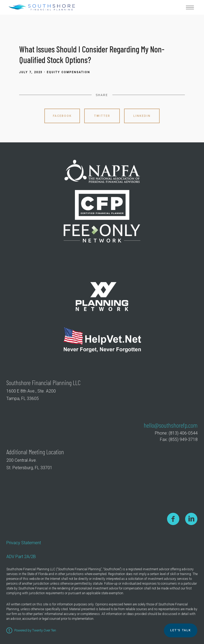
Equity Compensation (68, 72)
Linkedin (142, 116)
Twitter (102, 116)
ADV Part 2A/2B (21, 557)
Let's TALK (181, 630)
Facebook (62, 116)
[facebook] (173, 519)
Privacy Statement (24, 543)
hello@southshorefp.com (171, 425)
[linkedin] (191, 519)
